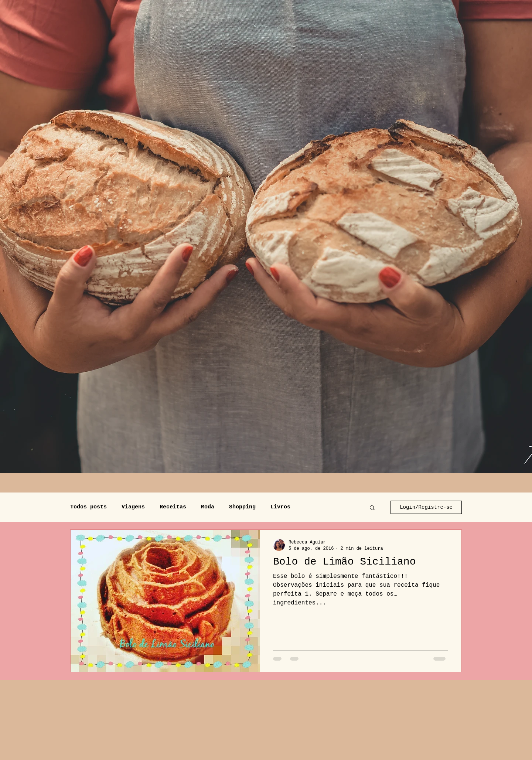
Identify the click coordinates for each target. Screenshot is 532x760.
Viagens (133, 507)
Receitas (173, 507)
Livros (280, 507)
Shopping (242, 507)
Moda (208, 507)
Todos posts (88, 507)
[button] (372, 508)
